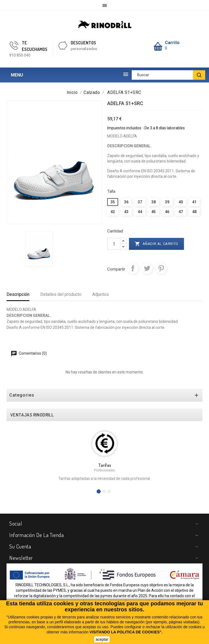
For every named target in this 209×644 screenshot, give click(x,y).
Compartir (133, 268)
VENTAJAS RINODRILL (32, 415)
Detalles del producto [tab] (61, 294)
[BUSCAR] (199, 75)
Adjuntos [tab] (101, 294)
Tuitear (147, 268)
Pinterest (161, 268)
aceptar (102, 639)
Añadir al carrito (156, 244)
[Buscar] (168, 75)
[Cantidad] (114, 244)
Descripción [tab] (18, 294)
